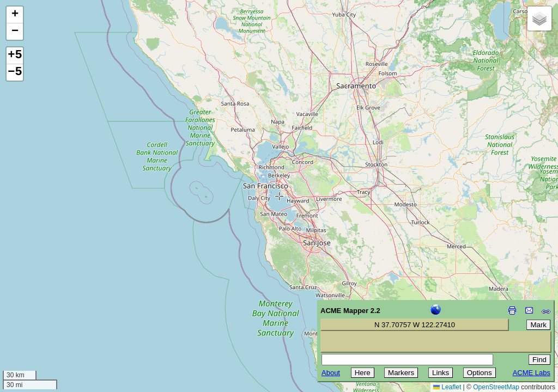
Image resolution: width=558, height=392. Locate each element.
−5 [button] (15, 72)
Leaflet (447, 387)
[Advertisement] (58, 315)
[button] (15, 15)
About (331, 373)
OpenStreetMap (496, 387)
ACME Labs (532, 373)
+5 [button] (15, 56)
